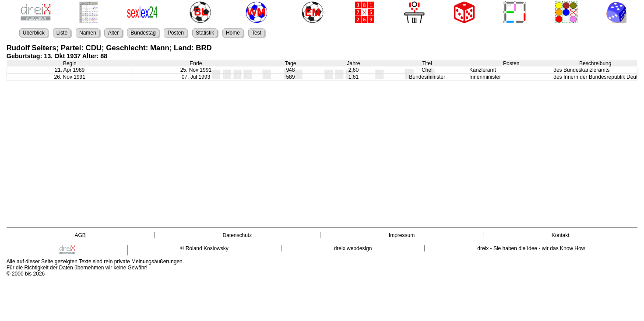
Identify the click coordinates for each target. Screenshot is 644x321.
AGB (80, 235)
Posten (176, 33)
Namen (88, 33)
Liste (62, 33)
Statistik (205, 33)
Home (233, 33)
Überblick (34, 33)
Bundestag (143, 33)
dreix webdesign (353, 248)
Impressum (402, 235)
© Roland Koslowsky (204, 248)
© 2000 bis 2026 (26, 274)
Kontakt (561, 235)
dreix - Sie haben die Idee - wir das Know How (531, 248)
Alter (114, 33)
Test (257, 33)
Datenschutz (237, 235)
